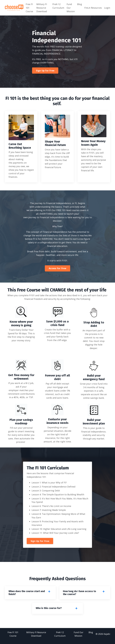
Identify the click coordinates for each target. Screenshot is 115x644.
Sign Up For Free (40, 545)
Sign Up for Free (45, 71)
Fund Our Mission (71, 8)
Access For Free (57, 269)
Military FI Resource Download (42, 8)
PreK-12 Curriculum (58, 6)
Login (107, 8)
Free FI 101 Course (29, 8)
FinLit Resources (93, 8)
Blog (80, 4)
